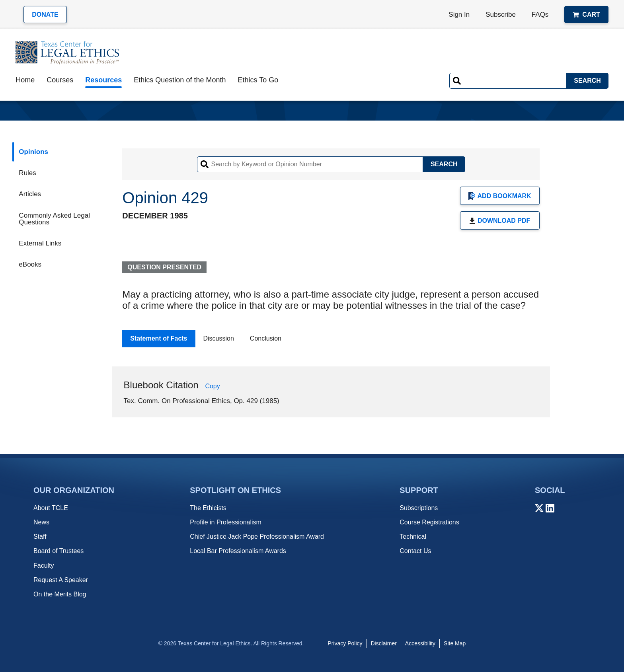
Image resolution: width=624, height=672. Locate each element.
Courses (60, 80)
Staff (40, 537)
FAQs (540, 15)
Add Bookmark (500, 196)
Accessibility (420, 643)
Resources (103, 80)
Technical (413, 537)
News (41, 522)
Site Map (455, 643)
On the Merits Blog (60, 594)
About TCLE (51, 508)
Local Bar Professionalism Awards (238, 551)
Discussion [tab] (219, 338)
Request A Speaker (61, 580)
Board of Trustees (58, 551)
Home (25, 80)
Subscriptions (419, 508)
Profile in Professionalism (226, 522)
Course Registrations (429, 522)
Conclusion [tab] (266, 338)
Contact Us (415, 551)
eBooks (30, 264)
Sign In (459, 15)
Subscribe (501, 15)
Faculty (44, 566)
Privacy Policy (345, 643)
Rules (27, 173)
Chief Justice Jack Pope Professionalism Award (257, 537)
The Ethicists (208, 508)
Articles (30, 194)
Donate (45, 15)
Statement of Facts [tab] (159, 338)
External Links (40, 243)
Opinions (33, 152)
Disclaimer (384, 643)
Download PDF (500, 221)
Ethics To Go (258, 80)
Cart (586, 15)
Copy (212, 386)
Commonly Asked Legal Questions (54, 219)
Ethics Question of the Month (180, 80)
